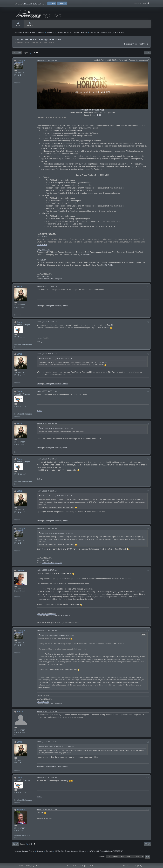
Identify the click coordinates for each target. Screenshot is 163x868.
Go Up (15, 848)
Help (124, 866)
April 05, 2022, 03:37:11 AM (47, 813)
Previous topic (131, 48)
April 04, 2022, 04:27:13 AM (47, 463)
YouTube (95, 866)
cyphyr (20, 574)
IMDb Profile (42, 248)
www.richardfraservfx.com (46, 617)
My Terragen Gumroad (52, 309)
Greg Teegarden (44, 253)
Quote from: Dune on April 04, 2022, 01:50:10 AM (57, 363)
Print (147, 57)
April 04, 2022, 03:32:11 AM (47, 395)
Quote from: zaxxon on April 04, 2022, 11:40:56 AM (57, 750)
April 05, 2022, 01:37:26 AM (47, 781)
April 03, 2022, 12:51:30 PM (47, 290)
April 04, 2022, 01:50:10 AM (47, 326)
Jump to (102, 861)
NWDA (39, 309)
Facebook (88, 866)
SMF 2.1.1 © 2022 (25, 866)
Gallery (39, 346)
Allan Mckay (42, 241)
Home (18, 25)
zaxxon (21, 715)
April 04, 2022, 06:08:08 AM (47, 532)
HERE (98, 119)
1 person (40, 342)
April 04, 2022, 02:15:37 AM (47, 358)
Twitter (52, 283)
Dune (20, 326)
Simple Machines (36, 866)
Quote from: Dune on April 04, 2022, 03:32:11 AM (57, 432)
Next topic (144, 48)
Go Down (17, 57)
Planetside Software (73, 866)
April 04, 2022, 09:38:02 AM (47, 634)
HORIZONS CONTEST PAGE (92, 114)
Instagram (58, 283)
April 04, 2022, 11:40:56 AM (47, 715)
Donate (65, 309)
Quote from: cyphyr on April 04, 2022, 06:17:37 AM (57, 639)
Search (30, 25)
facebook (45, 283)
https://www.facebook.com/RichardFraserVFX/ (54, 620)
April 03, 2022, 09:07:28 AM (47, 64)
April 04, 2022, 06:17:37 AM (47, 574)
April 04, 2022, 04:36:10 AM (47, 495)
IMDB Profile (108, 269)
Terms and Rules (132, 866)
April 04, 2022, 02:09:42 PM (47, 746)
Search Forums (142, 3)
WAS (19, 290)
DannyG (21, 64)
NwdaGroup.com (43, 280)
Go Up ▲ (141, 866)
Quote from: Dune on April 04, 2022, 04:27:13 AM (57, 500)
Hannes (21, 814)
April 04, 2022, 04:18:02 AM (47, 427)
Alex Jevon (41, 264)
